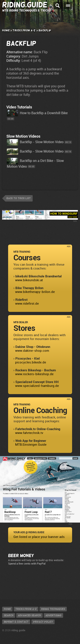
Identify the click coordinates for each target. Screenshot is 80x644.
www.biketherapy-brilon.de (35, 292)
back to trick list (19, 198)
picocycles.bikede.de (31, 362)
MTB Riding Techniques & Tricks (27, 10)
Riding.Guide (25, 5)
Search (9, 615)
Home (6, 30)
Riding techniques (53, 609)
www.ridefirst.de (27, 304)
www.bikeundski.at (29, 280)
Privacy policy (43, 622)
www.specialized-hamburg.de (37, 386)
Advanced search (29, 615)
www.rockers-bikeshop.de (34, 374)
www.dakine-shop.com (32, 351)
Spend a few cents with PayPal (27, 564)
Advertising (53, 615)
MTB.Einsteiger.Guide (31, 445)
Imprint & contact (16, 622)
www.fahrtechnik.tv (29, 433)
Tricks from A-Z (24, 30)
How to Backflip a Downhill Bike (37, 113)
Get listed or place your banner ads (39, 537)
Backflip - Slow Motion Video (35, 142)
